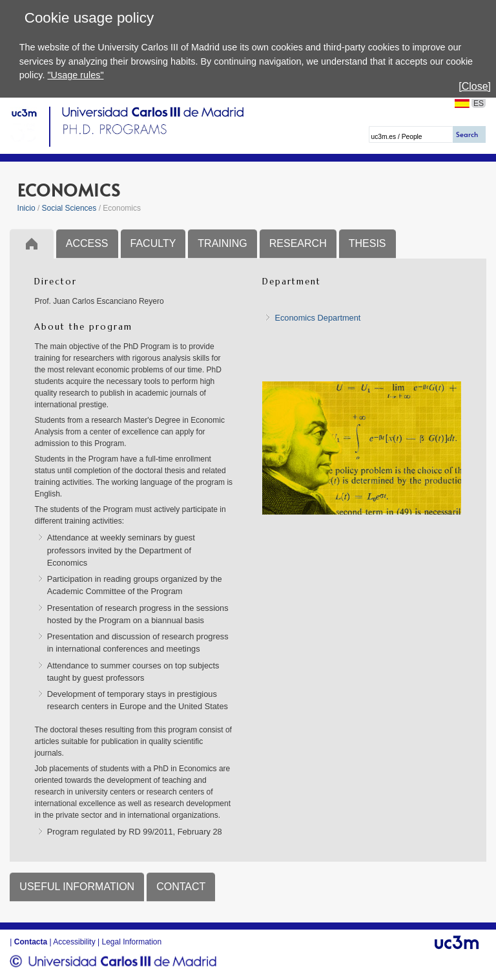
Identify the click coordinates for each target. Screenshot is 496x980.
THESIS (367, 243)
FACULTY (153, 243)
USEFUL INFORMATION (77, 887)
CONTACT (181, 887)
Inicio (26, 208)
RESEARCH (298, 243)
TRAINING (222, 243)
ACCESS (87, 243)
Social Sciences (69, 208)
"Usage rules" (75, 75)
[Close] (475, 86)
